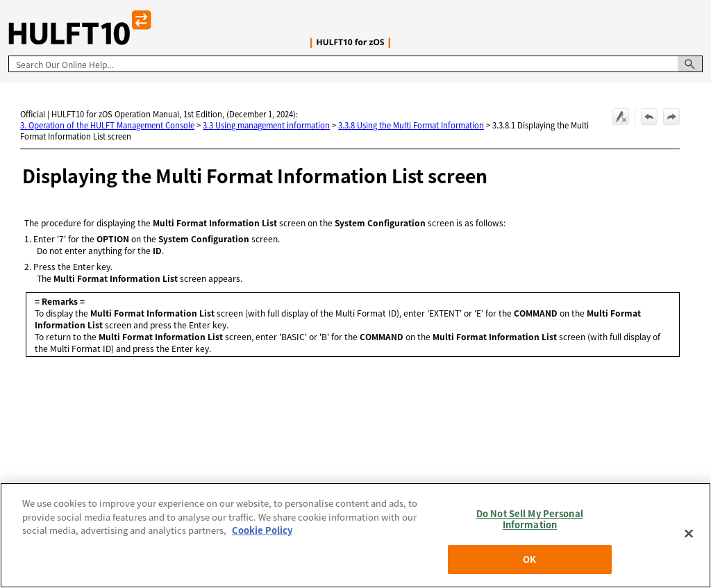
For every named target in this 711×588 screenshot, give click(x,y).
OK (529, 559)
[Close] (689, 534)
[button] (690, 64)
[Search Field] (355, 64)
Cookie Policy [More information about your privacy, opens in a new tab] (262, 530)
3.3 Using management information (266, 125)
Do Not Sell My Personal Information (530, 519)
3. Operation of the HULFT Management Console (107, 125)
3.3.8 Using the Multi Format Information (411, 125)
